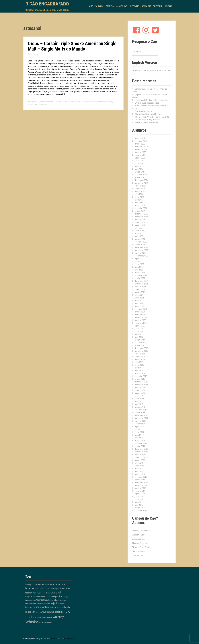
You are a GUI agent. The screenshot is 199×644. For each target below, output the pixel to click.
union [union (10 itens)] (50, 617)
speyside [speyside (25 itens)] (37, 617)
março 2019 (140, 373)
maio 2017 (139, 435)
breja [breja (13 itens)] (37, 588)
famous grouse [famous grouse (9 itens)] (31, 600)
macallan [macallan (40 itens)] (30, 612)
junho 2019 (139, 365)
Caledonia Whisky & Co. (142, 531)
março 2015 (140, 508)
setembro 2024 (141, 189)
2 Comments (42, 104)
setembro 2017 (141, 424)
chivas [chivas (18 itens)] (61, 588)
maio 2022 (139, 267)
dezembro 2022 (141, 247)
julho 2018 (139, 396)
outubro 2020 (140, 320)
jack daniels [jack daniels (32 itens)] (59, 603)
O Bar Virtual (137, 555)
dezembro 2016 (141, 449)
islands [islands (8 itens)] (45, 604)
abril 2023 (139, 236)
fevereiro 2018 (141, 410)
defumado (101, 102)
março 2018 (140, 407)
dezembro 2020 (141, 315)
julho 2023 (139, 228)
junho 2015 (139, 499)
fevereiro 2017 (141, 443)
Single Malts (35, 102)
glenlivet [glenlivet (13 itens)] (50, 600)
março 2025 (140, 172)
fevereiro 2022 (141, 275)
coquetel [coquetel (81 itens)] (55, 592)
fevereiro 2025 (141, 175)
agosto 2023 (140, 225)
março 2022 (140, 273)
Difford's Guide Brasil (141, 547)
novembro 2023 (141, 217)
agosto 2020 (140, 326)
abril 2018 (139, 404)
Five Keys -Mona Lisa (144, 111)
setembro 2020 (141, 323)
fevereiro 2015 (141, 511)
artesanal (71, 102)
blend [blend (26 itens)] (40, 585)
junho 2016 (139, 466)
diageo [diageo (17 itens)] (55, 597)
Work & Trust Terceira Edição (147, 103)
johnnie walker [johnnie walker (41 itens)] (41, 607)
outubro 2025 (140, 152)
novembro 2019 (141, 351)
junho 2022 (139, 264)
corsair (78, 102)
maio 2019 (139, 368)
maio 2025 (139, 166)
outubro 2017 (140, 421)
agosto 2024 (140, 191)
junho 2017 (139, 432)
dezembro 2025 (141, 147)
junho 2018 (139, 399)
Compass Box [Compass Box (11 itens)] (43, 593)
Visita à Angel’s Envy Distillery (147, 120)
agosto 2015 (140, 494)
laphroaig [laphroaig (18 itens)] (66, 607)
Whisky (31, 104)
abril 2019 (139, 371)
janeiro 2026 (140, 144)
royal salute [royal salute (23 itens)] (47, 612)
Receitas (110, 6)
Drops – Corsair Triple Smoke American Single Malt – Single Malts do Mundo (72, 46)
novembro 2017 (141, 418)
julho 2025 (139, 161)
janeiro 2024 (140, 211)
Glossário (134, 6)
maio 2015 (139, 502)
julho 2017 (139, 429)
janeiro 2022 (140, 278)
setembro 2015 (141, 491)
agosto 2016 (140, 460)
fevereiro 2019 (141, 376)
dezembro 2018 (141, 382)
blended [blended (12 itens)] (46, 585)
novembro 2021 (141, 284)
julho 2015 (139, 497)
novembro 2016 (141, 452)
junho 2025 (139, 163)
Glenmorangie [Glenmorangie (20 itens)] (60, 600)
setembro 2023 (141, 222)
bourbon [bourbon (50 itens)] (30, 588)
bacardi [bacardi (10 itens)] (34, 585)
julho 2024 (139, 194)
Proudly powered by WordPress (37, 639)
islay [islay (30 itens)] (50, 603)
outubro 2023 (140, 219)
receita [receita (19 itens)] (39, 612)
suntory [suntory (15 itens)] (45, 617)
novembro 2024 (141, 183)
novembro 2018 (141, 385)
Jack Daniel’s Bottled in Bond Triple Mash (152, 100)
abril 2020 (139, 337)
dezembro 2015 (141, 483)
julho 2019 (139, 362)
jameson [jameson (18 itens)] (29, 607)
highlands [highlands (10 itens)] (29, 604)
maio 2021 (139, 301)
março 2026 (140, 138)
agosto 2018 (140, 393)
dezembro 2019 (141, 348)
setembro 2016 (141, 457)
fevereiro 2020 (141, 343)
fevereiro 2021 (141, 309)
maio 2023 (139, 233)
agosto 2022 (140, 259)
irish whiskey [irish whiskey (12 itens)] (38, 604)
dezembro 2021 (141, 281)
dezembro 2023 (141, 214)
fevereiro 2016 (141, 477)
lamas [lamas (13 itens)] (59, 607)
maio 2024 (139, 200)
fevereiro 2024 (141, 208)
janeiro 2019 (140, 379)
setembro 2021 (141, 289)
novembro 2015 (141, 485)
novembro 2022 (141, 250)
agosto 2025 (140, 158)
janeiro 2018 (140, 413)
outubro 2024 (140, 186)
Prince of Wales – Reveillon (146, 123)
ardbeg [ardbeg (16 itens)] (28, 585)
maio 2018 (139, 401)
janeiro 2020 (140, 345)
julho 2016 (139, 463)
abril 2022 (139, 270)
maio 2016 (139, 469)
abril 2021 (139, 303)
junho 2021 (139, 298)
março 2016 (140, 474)
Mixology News (138, 551)
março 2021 (140, 306)
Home (90, 6)
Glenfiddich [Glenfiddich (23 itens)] (42, 600)
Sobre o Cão (122, 6)
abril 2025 (139, 169)
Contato (168, 6)
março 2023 (140, 239)
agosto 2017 (140, 427)
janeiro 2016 (140, 480)
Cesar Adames (138, 539)
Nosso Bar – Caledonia (152, 6)
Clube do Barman (139, 543)
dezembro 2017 (141, 415)
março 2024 (140, 205)
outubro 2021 (140, 287)
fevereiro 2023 (141, 242)
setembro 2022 (141, 256)
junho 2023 (139, 231)
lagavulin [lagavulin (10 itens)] (53, 607)
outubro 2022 (140, 253)
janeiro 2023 (140, 245)
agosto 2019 (140, 359)
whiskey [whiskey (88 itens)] (58, 617)
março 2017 (140, 441)
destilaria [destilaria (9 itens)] (49, 597)
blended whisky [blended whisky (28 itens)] (57, 585)
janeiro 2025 (140, 177)
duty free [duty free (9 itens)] (67, 597)
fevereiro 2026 (141, 141)
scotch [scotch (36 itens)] (57, 612)
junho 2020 (139, 331)
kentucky (109, 102)
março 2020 (140, 340)
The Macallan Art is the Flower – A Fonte (152, 117)
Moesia (61, 639)
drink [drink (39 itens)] (61, 597)
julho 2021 (139, 295)
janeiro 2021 (140, 312)
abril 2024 (139, 203)
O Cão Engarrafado (47, 4)
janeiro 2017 (140, 446)
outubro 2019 (140, 354)
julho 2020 (139, 329)
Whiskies (99, 6)
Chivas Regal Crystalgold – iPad (148, 114)
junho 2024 (139, 197)
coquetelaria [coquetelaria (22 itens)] (31, 597)
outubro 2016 (140, 455)
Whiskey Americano (48, 102)
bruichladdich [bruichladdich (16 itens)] (45, 588)
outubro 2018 (140, 387)
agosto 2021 (140, 292)
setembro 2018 (141, 390)
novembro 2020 (141, 317)
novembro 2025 (141, 149)
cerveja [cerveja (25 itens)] (55, 588)
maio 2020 (139, 334)
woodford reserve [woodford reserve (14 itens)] (45, 623)
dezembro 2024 (141, 180)
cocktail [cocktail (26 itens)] (34, 593)
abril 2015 (139, 505)
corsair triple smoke (89, 102)
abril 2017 (139, 438)
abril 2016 (139, 471)
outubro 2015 (140, 488)
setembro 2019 (141, 357)
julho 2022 (139, 261)
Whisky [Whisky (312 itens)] (32, 622)
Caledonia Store (139, 535)
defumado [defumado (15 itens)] (41, 597)
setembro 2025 (141, 155)
